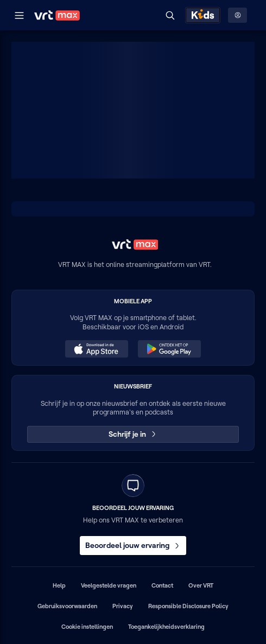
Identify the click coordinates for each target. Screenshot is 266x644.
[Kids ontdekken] (203, 15)
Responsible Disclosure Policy (188, 606)
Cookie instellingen (87, 627)
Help (59, 585)
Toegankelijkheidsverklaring (166, 627)
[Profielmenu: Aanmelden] (237, 15)
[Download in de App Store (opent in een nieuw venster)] (97, 349)
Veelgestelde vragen (109, 585)
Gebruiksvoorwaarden (67, 606)
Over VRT (201, 585)
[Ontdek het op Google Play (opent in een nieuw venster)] (169, 349)
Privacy (123, 606)
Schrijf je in (133, 434)
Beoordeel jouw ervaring (133, 545)
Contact (162, 585)
